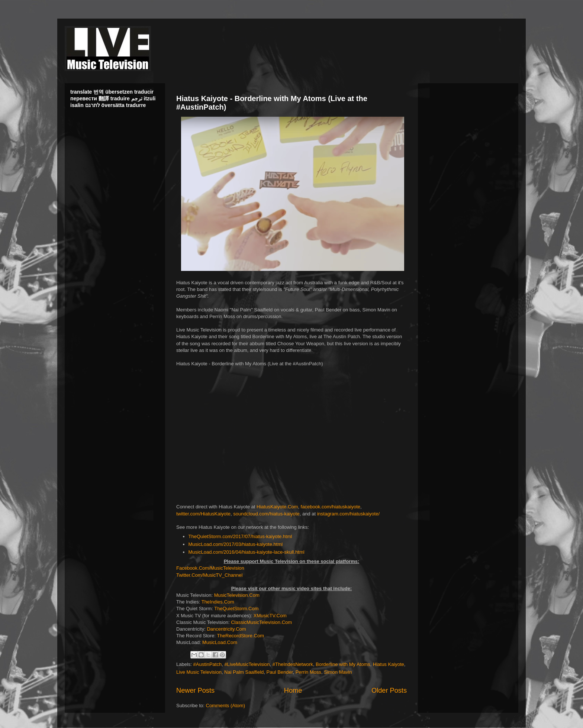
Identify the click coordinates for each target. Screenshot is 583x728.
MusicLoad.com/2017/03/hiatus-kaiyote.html (236, 544)
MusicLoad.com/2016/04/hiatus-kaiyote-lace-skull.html (247, 552)
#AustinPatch (208, 664)
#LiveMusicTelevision (247, 664)
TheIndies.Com (218, 602)
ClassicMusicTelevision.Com (261, 622)
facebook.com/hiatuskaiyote (331, 507)
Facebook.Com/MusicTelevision (210, 568)
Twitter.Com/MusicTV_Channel (209, 575)
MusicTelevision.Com (237, 595)
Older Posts (389, 690)
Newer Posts (195, 690)
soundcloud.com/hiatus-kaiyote (266, 514)
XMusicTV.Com (270, 616)
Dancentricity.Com (226, 629)
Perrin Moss (308, 672)
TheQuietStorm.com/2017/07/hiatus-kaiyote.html (240, 536)
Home (293, 690)
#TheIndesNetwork (293, 664)
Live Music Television (199, 672)
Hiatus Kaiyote (389, 664)
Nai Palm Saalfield (244, 672)
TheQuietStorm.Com (236, 609)
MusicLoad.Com (220, 642)
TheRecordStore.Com (241, 636)
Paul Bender (280, 672)
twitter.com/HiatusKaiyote (203, 514)
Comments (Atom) (226, 706)
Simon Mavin (338, 672)
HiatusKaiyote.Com (277, 507)
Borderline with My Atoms (343, 664)
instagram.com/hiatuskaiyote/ (348, 514)
